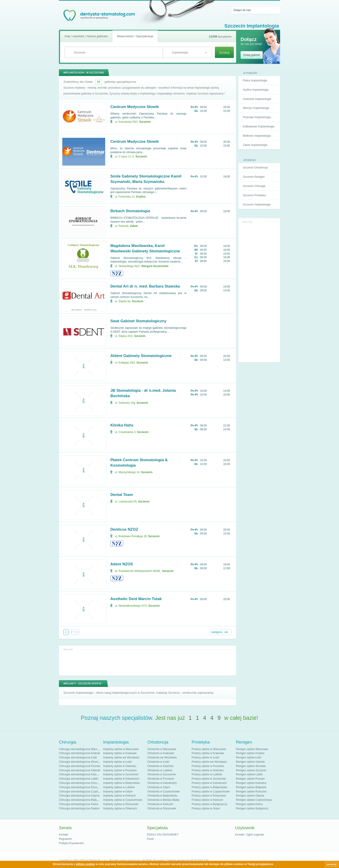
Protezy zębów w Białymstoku (210, 787)
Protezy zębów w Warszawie (209, 749)
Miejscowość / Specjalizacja (135, 36)
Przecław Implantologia (257, 117)
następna (217, 632)
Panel (150, 839)
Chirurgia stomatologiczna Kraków (79, 753)
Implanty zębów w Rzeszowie (121, 804)
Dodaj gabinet (252, 55)
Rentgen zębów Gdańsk (250, 762)
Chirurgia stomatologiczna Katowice (80, 774)
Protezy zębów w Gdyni (206, 808)
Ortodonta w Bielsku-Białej (163, 800)
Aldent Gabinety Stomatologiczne (141, 356)
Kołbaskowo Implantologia (259, 127)
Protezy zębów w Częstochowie (211, 792)
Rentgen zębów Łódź (249, 757)
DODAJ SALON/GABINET (163, 835)
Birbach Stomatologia (130, 211)
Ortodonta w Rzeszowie (162, 808)
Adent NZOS (122, 564)
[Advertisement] (259, 292)
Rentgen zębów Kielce (249, 804)
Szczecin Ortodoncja (255, 168)
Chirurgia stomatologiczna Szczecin (80, 783)
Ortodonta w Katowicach (162, 783)
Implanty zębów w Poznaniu (120, 770)
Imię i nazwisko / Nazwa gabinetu (86, 36)
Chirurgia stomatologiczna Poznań (80, 766)
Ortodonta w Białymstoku (162, 796)
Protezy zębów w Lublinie (207, 774)
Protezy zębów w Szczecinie (209, 779)
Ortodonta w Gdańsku (161, 766)
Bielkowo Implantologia (257, 136)
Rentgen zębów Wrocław (251, 766)
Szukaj (224, 52)
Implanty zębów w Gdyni (118, 792)
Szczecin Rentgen (254, 177)
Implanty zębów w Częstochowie (123, 800)
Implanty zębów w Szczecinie (121, 774)
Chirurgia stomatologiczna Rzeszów (80, 787)
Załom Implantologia (255, 145)
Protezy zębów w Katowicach (209, 783)
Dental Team (122, 495)
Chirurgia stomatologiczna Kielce (79, 804)
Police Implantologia (255, 81)
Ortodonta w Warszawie (162, 749)
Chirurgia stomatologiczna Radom (79, 808)
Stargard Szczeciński (155, 266)
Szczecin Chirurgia (254, 186)
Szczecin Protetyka (254, 195)
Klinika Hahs (122, 425)
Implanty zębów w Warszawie (121, 749)
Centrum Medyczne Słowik (135, 107)
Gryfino (141, 197)
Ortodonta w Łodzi (158, 762)
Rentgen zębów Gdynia (250, 796)
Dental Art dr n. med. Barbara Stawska (145, 286)
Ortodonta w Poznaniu (161, 779)
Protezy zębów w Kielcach (207, 800)
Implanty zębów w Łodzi (117, 762)
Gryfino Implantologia (256, 90)
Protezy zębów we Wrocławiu (209, 762)
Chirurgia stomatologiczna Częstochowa (83, 792)
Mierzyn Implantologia (256, 108)
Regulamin (65, 839)
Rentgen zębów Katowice (251, 783)
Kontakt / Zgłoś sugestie (249, 835)
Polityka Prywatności (71, 843)
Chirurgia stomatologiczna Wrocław (80, 762)
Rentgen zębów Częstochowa (254, 800)
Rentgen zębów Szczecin (251, 770)
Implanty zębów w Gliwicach (120, 808)
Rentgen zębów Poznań (250, 779)
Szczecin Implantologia (257, 205)
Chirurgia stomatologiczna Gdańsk (80, 770)
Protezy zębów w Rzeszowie (209, 796)
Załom (134, 226)
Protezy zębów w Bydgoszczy (209, 804)
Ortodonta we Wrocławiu (162, 757)
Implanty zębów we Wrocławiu (121, 757)
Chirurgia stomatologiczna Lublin (79, 779)
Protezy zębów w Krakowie (208, 753)
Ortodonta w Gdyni (159, 787)
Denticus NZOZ (124, 529)
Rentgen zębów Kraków (250, 753)
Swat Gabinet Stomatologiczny (138, 321)
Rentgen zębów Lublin (249, 774)
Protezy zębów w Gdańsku (208, 770)
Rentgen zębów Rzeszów (251, 792)
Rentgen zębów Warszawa (252, 749)
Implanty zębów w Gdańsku (120, 766)
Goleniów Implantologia (257, 99)
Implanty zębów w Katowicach (121, 779)
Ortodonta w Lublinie (160, 770)
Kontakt (64, 835)
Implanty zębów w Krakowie (120, 753)
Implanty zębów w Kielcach (119, 796)
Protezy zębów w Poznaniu (208, 766)
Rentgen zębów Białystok (251, 787)
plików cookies (85, 864)
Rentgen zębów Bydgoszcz (252, 808)
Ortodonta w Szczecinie (162, 774)
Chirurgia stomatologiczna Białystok (80, 800)
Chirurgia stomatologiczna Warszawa (81, 749)
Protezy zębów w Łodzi (205, 757)
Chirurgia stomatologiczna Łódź (78, 757)
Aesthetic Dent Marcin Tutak (136, 599)
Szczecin (145, 122)
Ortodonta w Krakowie (161, 753)
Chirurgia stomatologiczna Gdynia (79, 796)
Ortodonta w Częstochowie (164, 792)
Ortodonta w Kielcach (160, 804)
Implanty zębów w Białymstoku (122, 783)
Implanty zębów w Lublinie (119, 787)
